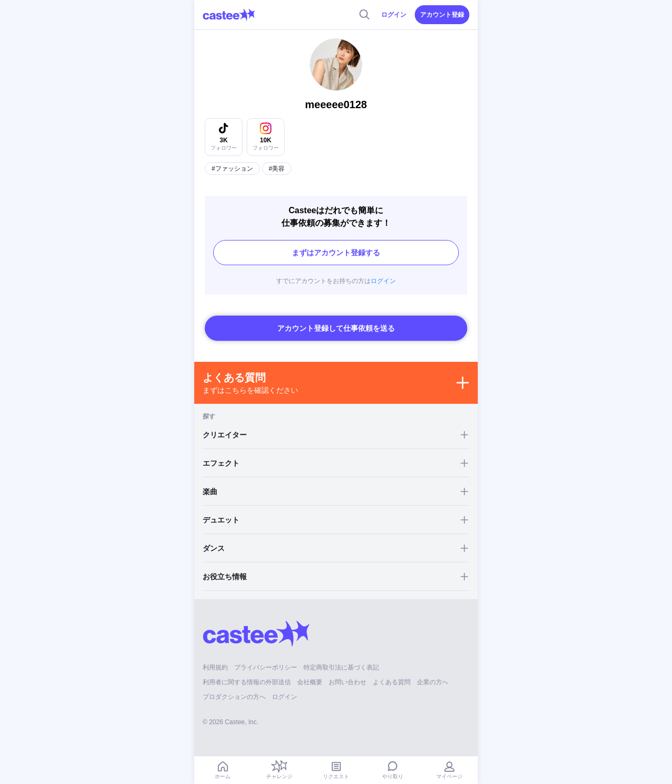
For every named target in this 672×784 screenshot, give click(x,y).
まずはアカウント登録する (336, 253)
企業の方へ (433, 682)
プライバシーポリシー (266, 667)
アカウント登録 (442, 15)
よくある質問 (392, 682)
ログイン (394, 15)
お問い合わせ (348, 682)
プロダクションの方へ (234, 697)
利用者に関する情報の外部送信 (247, 682)
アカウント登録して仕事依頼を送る (336, 328)
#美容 (277, 169)
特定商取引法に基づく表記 (341, 667)
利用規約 (215, 667)
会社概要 (310, 682)
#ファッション (232, 169)
